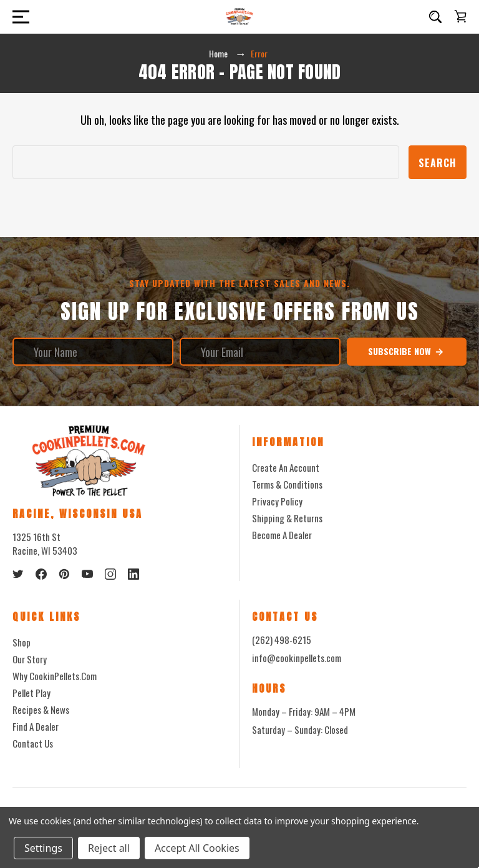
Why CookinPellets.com (55, 676)
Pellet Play (31, 693)
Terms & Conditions (287, 484)
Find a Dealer (36, 726)
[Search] (435, 17)
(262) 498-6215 (282, 640)
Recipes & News (41, 710)
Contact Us (33, 743)
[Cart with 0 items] (460, 16)
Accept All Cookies (197, 848)
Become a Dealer (282, 535)
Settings (43, 848)
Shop (22, 642)
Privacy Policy (277, 501)
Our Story (30, 659)
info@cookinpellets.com (297, 658)
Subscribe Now (406, 351)
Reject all (109, 848)
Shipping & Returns (287, 518)
